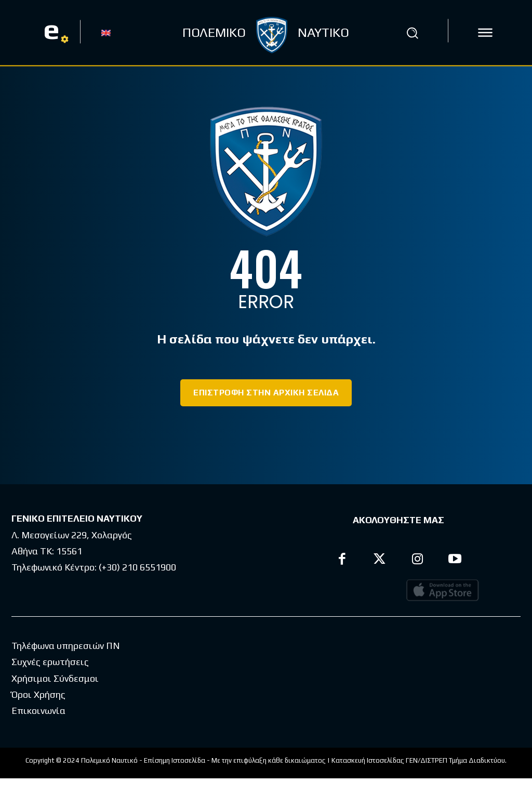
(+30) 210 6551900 (137, 567)
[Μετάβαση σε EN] (106, 32)
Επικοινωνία (38, 728)
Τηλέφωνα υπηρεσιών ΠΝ (66, 663)
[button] (412, 33)
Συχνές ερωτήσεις (50, 679)
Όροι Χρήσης (38, 712)
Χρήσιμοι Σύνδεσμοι (55, 696)
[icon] (485, 33)
